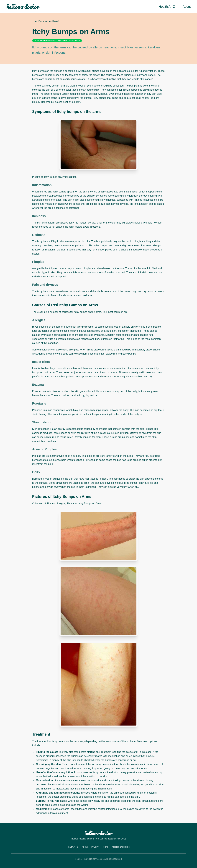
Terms (105, 847)
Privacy (95, 847)
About (187, 7)
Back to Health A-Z (47, 21)
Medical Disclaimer (121, 847)
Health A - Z (167, 7)
